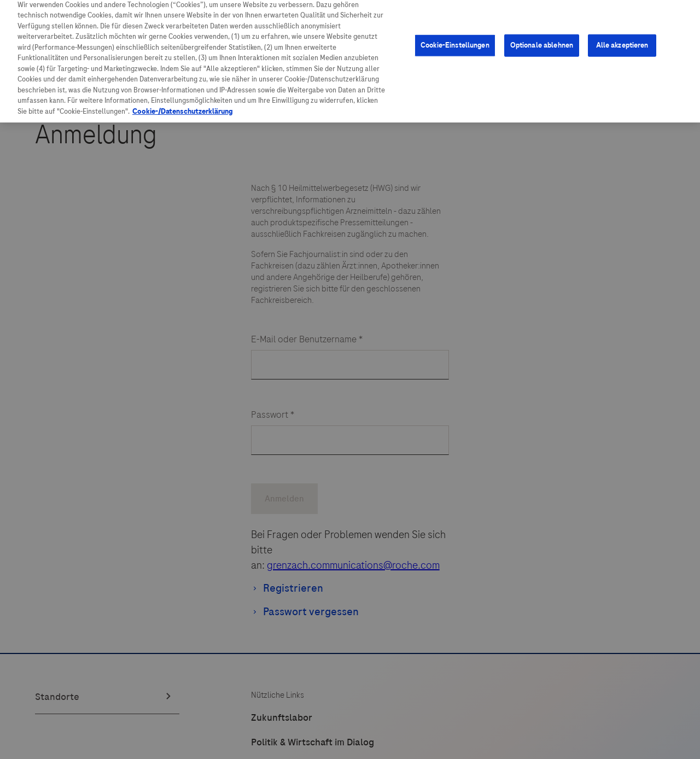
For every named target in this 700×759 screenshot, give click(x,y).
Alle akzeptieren (622, 37)
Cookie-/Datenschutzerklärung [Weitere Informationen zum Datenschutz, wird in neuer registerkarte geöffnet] (183, 103)
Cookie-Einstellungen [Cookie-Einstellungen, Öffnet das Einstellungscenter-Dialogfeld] (455, 37)
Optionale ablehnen (542, 37)
